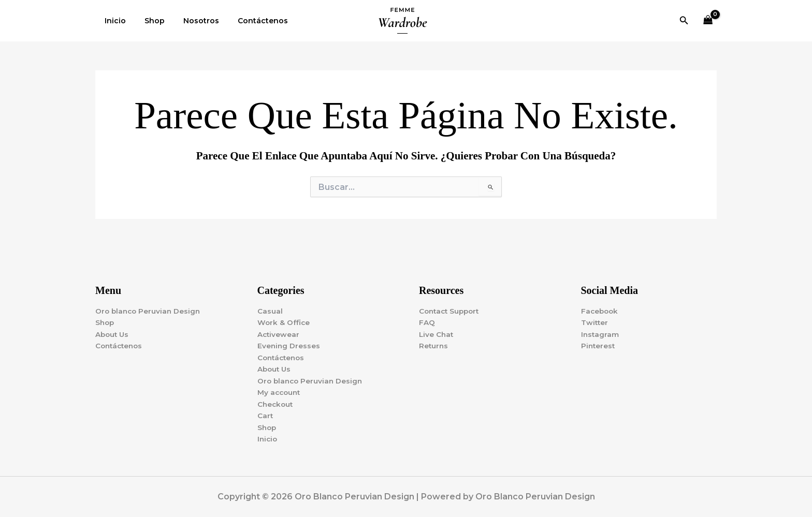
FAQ (427, 319)
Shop (148, 21)
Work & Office (284, 319)
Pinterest (599, 343)
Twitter (595, 319)
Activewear (279, 331)
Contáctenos (248, 21)
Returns (434, 343)
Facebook (600, 307)
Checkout (276, 403)
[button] (684, 21)
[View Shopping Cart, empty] (708, 21)
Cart (265, 415)
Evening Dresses (289, 343)
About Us (113, 331)
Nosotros (191, 21)
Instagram (600, 331)
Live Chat (437, 331)
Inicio (113, 21)
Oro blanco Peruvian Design (149, 307)
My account (280, 391)
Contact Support (451, 307)
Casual (270, 307)
